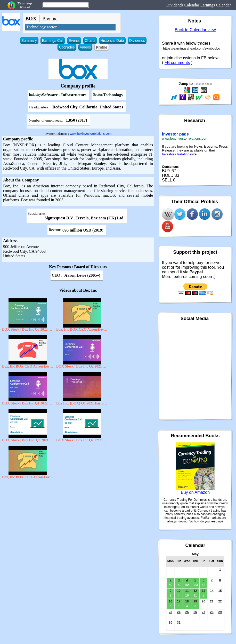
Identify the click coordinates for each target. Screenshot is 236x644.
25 (187, 612)
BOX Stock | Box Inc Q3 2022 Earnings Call (28, 329)
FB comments (177, 63)
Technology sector (42, 27)
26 (195, 612)
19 (195, 601)
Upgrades (67, 47)
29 (220, 612)
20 (203, 601)
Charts (90, 41)
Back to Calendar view (195, 30)
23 (170, 612)
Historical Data (112, 41)
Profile (102, 47)
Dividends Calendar (183, 5)
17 (179, 601)
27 (203, 612)
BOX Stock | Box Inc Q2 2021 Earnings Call (82, 366)
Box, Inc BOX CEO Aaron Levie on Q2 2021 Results (28, 366)
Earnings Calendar (215, 5)
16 (170, 601)
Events (74, 41)
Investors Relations (177, 154)
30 (170, 623)
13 (203, 591)
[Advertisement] (78, 519)
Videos (86, 47)
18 (187, 601)
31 (179, 623)
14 (212, 591)
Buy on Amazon (195, 492)
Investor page (175, 134)
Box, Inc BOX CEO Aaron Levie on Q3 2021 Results (82, 329)
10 (179, 591)
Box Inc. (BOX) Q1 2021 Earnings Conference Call (82, 403)
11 (187, 591)
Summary (29, 41)
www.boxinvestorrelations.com (91, 134)
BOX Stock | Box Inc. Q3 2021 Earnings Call (28, 440)
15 (220, 591)
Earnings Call (53, 41)
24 (179, 612)
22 (220, 601)
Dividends (137, 41)
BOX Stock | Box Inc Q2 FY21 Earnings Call (82, 440)
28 (212, 612)
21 (212, 601)
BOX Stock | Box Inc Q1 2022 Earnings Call (28, 403)
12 (195, 591)
